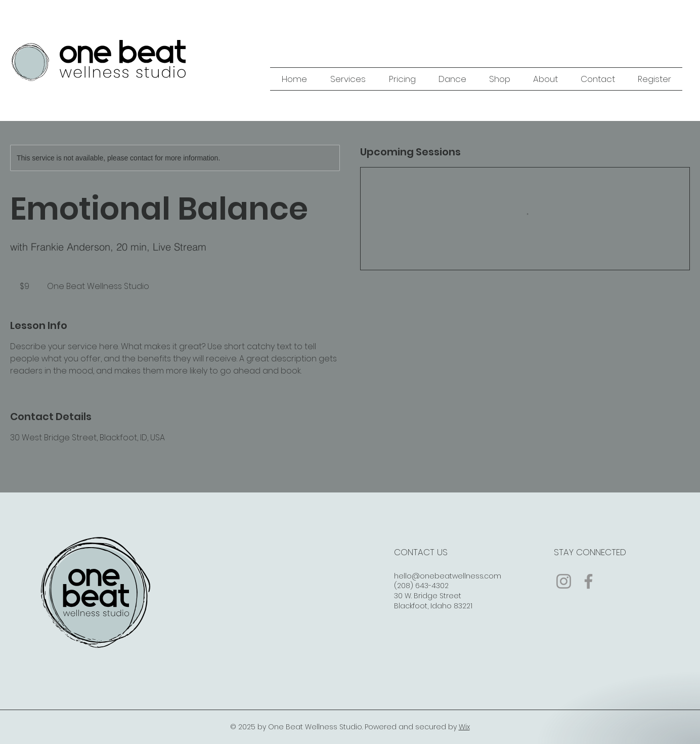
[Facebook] (588, 581)
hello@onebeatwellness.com (448, 576)
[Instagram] (564, 581)
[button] (348, 79)
